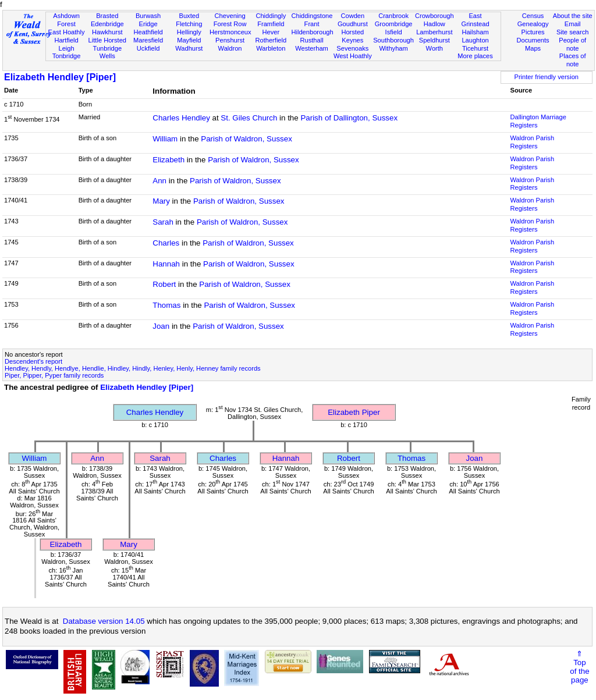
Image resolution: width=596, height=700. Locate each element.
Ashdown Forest (66, 20)
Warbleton (271, 48)
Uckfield (148, 48)
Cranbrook (393, 16)
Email (573, 24)
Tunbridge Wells (108, 52)
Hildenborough (312, 32)
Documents (533, 40)
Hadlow (434, 24)
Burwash (148, 16)
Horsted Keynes (352, 36)
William (165, 139)
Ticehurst (475, 48)
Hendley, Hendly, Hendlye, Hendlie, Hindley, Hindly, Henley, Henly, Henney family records (133, 368)
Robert (164, 284)
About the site (573, 16)
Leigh (66, 48)
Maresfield (148, 40)
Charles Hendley (181, 118)
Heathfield (148, 32)
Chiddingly (271, 16)
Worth (434, 48)
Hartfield (66, 40)
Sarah (163, 222)
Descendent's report (33, 361)
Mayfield (189, 40)
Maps (533, 48)
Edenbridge (107, 24)
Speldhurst (434, 40)
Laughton (475, 40)
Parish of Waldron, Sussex (246, 139)
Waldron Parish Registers (533, 142)
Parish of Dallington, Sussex (349, 118)
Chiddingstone (312, 16)
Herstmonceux (230, 32)
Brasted (107, 16)
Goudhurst (353, 24)
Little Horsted (107, 40)
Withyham (393, 48)
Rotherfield (271, 40)
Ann (159, 181)
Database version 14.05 (104, 621)
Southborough (393, 40)
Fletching (189, 24)
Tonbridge (67, 56)
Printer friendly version (546, 77)
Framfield (271, 24)
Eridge (148, 24)
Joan (161, 326)
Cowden (352, 16)
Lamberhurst (434, 32)
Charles (166, 243)
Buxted (189, 16)
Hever (271, 32)
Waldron (230, 48)
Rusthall (312, 40)
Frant (312, 24)
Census (533, 16)
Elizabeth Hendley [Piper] (60, 77)
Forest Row (230, 24)
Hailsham (475, 32)
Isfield (394, 32)
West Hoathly (353, 56)
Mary (161, 201)
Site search (573, 32)
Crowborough (434, 16)
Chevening (230, 16)
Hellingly (189, 32)
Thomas (166, 305)
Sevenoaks (352, 48)
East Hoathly (67, 32)
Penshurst (230, 40)
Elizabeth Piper (354, 412)
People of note (572, 44)
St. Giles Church (249, 118)
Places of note (573, 60)
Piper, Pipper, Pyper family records (54, 375)
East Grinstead (475, 20)
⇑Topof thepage (579, 667)
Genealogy (533, 24)
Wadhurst (189, 48)
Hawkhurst (107, 32)
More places (475, 56)
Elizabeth (168, 160)
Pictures (533, 32)
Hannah (166, 264)
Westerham (312, 48)
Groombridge (394, 24)
